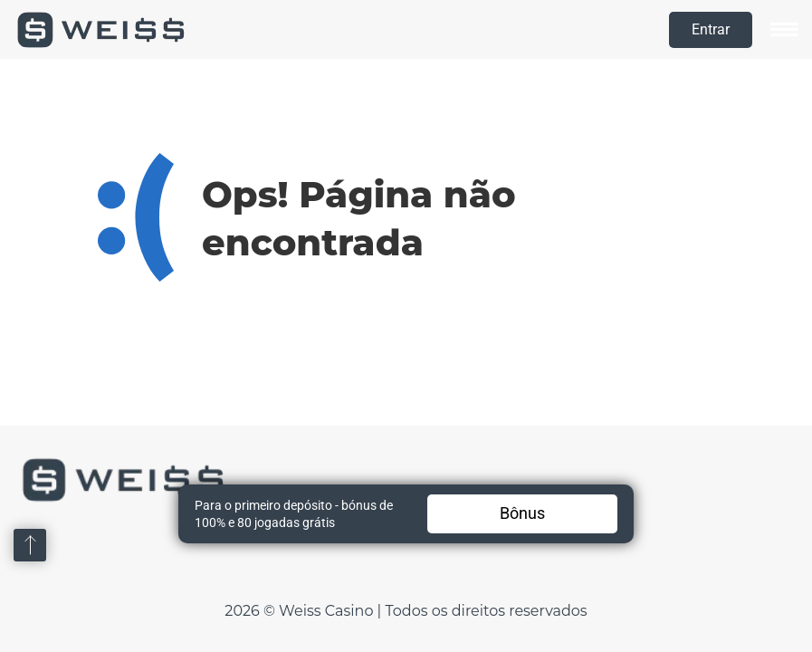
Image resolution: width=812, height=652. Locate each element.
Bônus (522, 513)
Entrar (711, 29)
